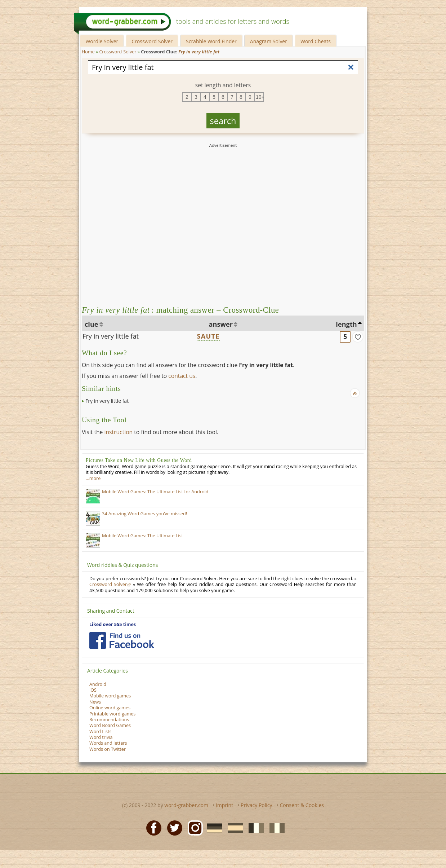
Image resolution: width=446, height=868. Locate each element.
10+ (260, 97)
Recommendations (109, 720)
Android (98, 684)
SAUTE (208, 336)
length (346, 324)
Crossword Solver (152, 41)
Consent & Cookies (302, 805)
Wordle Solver (102, 41)
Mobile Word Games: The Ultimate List (142, 536)
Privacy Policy (256, 805)
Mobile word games (110, 696)
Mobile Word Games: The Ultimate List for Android (155, 492)
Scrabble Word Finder (211, 41)
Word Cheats (316, 41)
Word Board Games (110, 725)
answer (221, 324)
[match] (358, 337)
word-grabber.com (186, 805)
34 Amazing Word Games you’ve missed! (144, 514)
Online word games (110, 708)
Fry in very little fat (111, 336)
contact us (182, 376)
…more (93, 478)
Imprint (224, 805)
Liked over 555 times (113, 624)
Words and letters (108, 743)
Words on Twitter (108, 749)
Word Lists (101, 732)
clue (92, 324)
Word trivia (101, 737)
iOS (93, 690)
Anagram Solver (269, 41)
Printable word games (112, 714)
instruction (118, 432)
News (95, 702)
